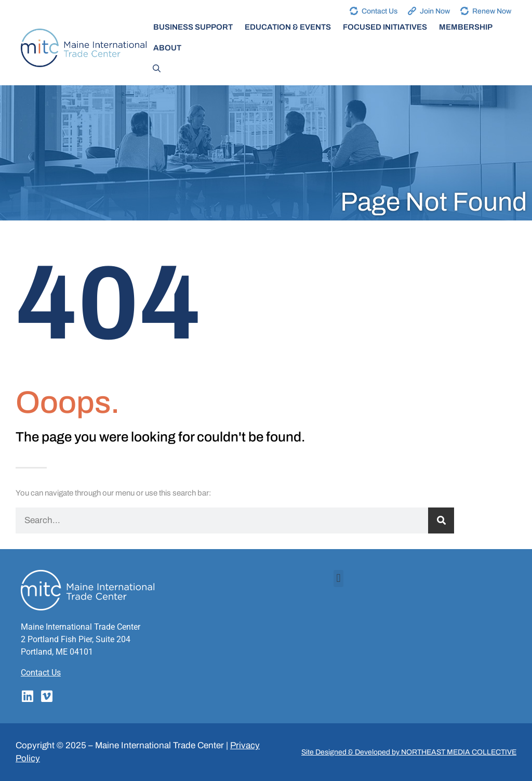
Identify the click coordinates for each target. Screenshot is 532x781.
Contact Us (380, 11)
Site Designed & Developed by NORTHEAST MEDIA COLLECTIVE (409, 752)
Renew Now (492, 11)
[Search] (441, 520)
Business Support (193, 27)
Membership (466, 27)
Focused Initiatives (385, 27)
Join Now (435, 11)
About (167, 48)
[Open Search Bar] (157, 69)
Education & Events (288, 27)
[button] (338, 578)
